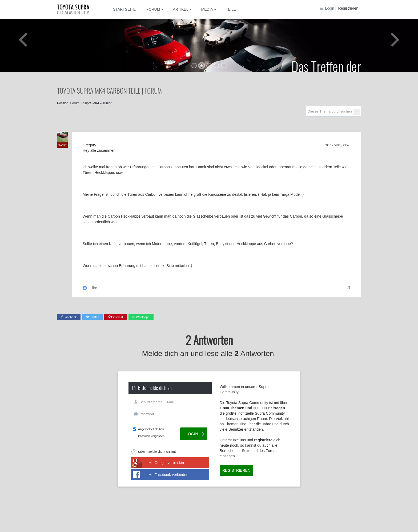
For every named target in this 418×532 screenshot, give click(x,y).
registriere (263, 440)
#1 (349, 288)
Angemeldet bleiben (151, 429)
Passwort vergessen (151, 436)
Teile (231, 9)
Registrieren (348, 8)
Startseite (124, 9)
